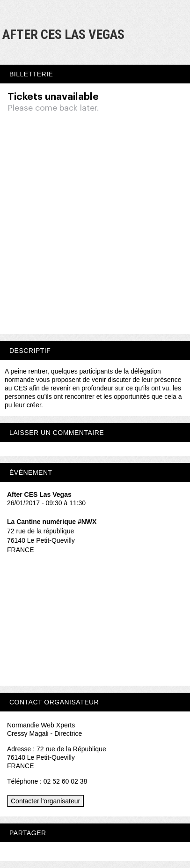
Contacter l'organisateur (45, 801)
